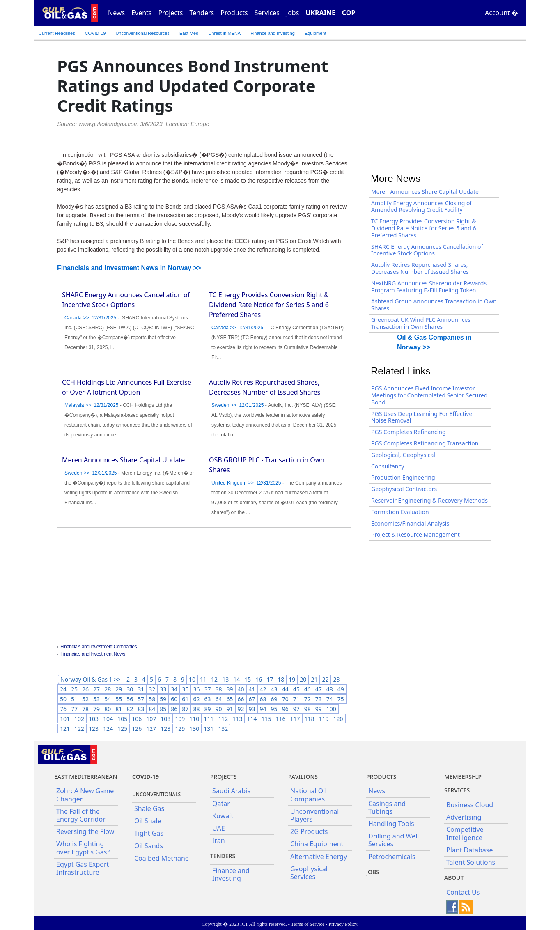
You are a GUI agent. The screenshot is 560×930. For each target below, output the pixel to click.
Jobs (293, 13)
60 (174, 699)
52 (85, 699)
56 (130, 699)
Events (141, 13)
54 (108, 699)
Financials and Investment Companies (99, 647)
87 (185, 709)
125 (122, 729)
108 (165, 719)
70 (285, 699)
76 (63, 709)
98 (308, 709)
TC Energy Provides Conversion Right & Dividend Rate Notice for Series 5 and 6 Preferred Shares (269, 305)
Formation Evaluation (400, 512)
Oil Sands (149, 846)
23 (336, 679)
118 (310, 719)
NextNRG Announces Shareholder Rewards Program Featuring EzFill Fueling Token (429, 287)
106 (137, 719)
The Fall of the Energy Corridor (81, 815)
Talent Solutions (471, 862)
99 (319, 709)
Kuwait (223, 816)
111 (209, 719)
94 (263, 709)
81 (119, 709)
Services (267, 13)
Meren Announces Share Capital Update (123, 460)
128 (165, 729)
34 (174, 689)
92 (241, 709)
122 (79, 729)
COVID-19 (95, 33)
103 (94, 719)
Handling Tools (391, 824)
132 (223, 729)
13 (225, 679)
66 (241, 699)
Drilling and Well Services (394, 840)
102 (79, 719)
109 (180, 719)
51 (74, 699)
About (454, 878)
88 (196, 709)
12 (214, 679)
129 (180, 729)
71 (296, 699)
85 (163, 709)
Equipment (316, 33)
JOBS (373, 872)
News (116, 13)
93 (252, 709)
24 (63, 689)
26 (85, 689)
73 (319, 699)
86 (174, 709)
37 (207, 689)
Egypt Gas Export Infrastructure (83, 868)
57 (141, 699)
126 (137, 729)
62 (196, 699)
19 (292, 679)
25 (74, 689)
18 (281, 679)
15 (248, 679)
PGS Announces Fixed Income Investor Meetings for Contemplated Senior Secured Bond (429, 395)
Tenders (202, 13)
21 (314, 679)
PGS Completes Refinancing (409, 432)
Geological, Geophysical (403, 455)
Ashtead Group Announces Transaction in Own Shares (434, 305)
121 (65, 729)
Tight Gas (149, 833)
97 (296, 709)
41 (252, 689)
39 (230, 689)
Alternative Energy (319, 857)
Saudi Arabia (232, 791)
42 (263, 689)
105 (122, 719)
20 (303, 679)
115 (266, 719)
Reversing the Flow (85, 831)
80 (108, 709)
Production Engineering (403, 477)
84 (152, 709)
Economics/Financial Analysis (410, 523)
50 (63, 699)
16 (259, 679)
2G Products (309, 831)
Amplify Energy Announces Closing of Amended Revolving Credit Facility (421, 207)
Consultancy (388, 466)
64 (218, 699)
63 (207, 699)
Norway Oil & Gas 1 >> (91, 679)
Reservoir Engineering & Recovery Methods (429, 500)
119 (324, 719)
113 (237, 719)
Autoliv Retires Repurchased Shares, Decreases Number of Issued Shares (420, 268)
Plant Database (470, 850)
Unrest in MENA (224, 33)
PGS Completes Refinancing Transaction (425, 443)
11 (203, 679)
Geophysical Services (309, 873)
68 (263, 699)
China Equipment (317, 844)
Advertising (464, 817)
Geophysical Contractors (404, 489)
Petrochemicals (392, 857)
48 (330, 689)
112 (223, 719)
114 (252, 719)
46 (308, 689)
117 (295, 719)
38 (218, 689)
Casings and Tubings (387, 807)
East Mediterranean (86, 777)
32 (152, 689)
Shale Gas (149, 808)
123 (94, 729)
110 (194, 719)
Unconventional (142, 33)
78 (85, 709)
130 (194, 729)
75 (341, 699)
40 (241, 689)
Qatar (221, 804)
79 (96, 709)
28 (108, 689)
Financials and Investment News (93, 654)
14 (236, 679)
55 (119, 699)
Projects (171, 13)
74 (330, 699)
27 (96, 689)
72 (308, 699)
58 (152, 699)
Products (234, 13)
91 (230, 709)
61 (185, 699)
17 (270, 679)
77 (74, 709)
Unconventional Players (314, 815)
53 (96, 699)
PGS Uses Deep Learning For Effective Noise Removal (422, 417)
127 (151, 729)
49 (341, 689)
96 (285, 709)
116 (280, 719)
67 (252, 699)
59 (163, 699)
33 (163, 689)
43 (274, 689)
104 (108, 719)
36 (196, 689)
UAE (219, 828)
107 (151, 719)
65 (230, 699)
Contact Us (463, 892)
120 (338, 719)
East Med (189, 33)
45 (296, 689)
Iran (219, 840)
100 (331, 709)
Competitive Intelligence (465, 833)
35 (185, 689)
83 (141, 709)
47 (319, 689)
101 (65, 719)
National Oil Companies (309, 795)
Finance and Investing (273, 33)
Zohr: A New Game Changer (85, 795)
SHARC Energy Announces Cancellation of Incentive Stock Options (427, 250)
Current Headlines (57, 33)
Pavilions (303, 777)
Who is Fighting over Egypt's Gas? (83, 848)
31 (141, 689)
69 (274, 699)
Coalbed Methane (162, 858)
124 (108, 729)
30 (130, 689)
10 (192, 679)
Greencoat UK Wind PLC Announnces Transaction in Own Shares (421, 323)
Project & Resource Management (415, 534)
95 (274, 709)
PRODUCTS (381, 777)
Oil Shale (148, 821)
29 (119, 689)
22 (325, 679)
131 (209, 729)
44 (285, 689)
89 (207, 709)
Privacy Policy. (343, 924)
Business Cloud (470, 805)
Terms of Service (308, 924)
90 (218, 709)
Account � (501, 13)
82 (130, 709)
